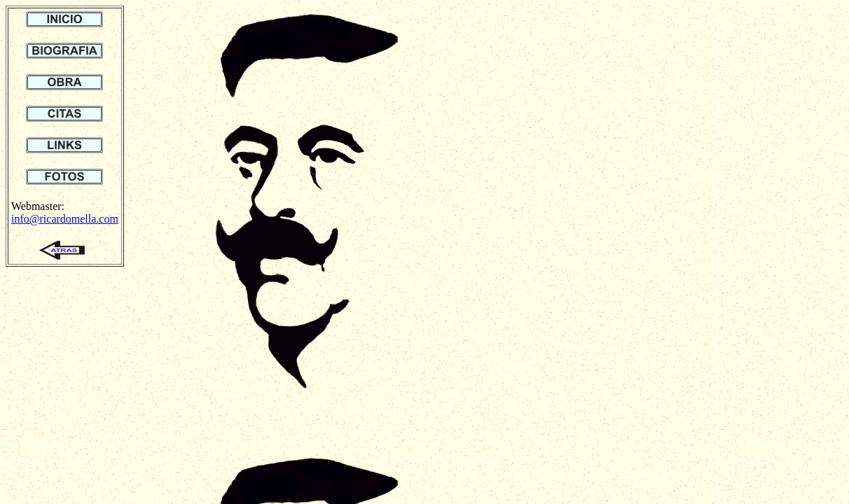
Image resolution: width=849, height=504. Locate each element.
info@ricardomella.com (65, 219)
